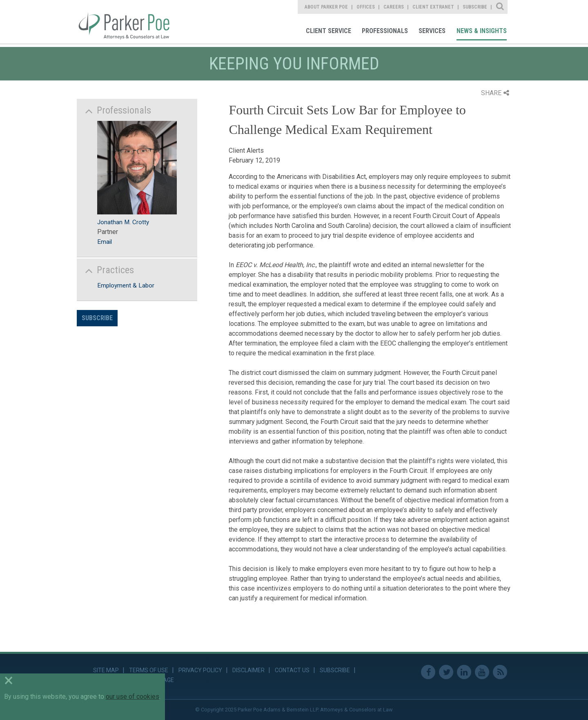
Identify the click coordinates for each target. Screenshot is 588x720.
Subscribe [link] (475, 7)
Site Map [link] (106, 670)
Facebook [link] (428, 672)
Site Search (500, 7)
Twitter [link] (446, 672)
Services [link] (432, 31)
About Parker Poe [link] (326, 7)
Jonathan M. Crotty (123, 222)
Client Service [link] (329, 31)
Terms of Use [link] (149, 670)
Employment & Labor (126, 285)
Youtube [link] (482, 672)
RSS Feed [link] (500, 672)
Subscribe (97, 318)
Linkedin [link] (464, 672)
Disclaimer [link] (248, 670)
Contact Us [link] (292, 670)
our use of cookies (133, 697)
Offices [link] (366, 7)
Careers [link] (394, 7)
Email (105, 242)
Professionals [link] (385, 31)
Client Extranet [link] (433, 7)
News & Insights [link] (482, 31)
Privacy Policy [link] (200, 670)
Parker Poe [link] (129, 22)
